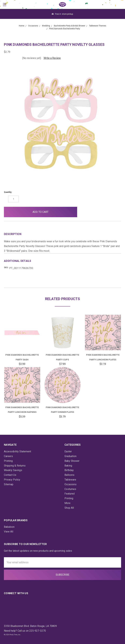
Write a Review (52, 58)
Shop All (69, 508)
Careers (8, 456)
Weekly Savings (13, 470)
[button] (85, 212)
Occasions (70, 484)
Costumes (70, 489)
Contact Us (10, 475)
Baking (68, 466)
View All (9, 532)
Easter (68, 451)
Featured (69, 494)
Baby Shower (72, 461)
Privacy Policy (12, 480)
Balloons (69, 475)
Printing (8, 461)
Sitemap (9, 484)
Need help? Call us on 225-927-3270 (25, 631)
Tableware (70, 480)
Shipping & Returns (15, 466)
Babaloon (9, 527)
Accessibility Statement (17, 451)
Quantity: (8, 192)
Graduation (70, 456)
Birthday (69, 470)
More (67, 503)
